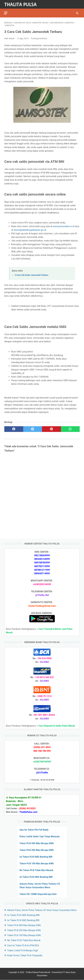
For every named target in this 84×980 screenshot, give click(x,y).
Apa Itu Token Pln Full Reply (34, 830)
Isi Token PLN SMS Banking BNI (36, 877)
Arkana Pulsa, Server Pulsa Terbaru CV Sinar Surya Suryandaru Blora (42, 910)
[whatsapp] (70, 428)
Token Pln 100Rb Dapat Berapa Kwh (38, 894)
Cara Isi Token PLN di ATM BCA (23, 945)
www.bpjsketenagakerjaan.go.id (30, 229)
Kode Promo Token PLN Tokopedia (25, 955)
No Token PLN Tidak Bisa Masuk (36, 870)
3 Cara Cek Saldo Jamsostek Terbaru (32, 275)
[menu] (6, 12)
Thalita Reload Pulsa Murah (38, 972)
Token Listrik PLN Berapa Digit (23, 950)
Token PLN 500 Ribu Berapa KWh (37, 843)
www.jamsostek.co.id (64, 226)
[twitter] (33, 428)
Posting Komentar (39, 38)
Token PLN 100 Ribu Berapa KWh (37, 863)
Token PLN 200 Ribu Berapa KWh (37, 850)
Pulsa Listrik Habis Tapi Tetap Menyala (40, 836)
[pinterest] (51, 428)
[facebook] (14, 428)
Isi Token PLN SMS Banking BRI (36, 857)
